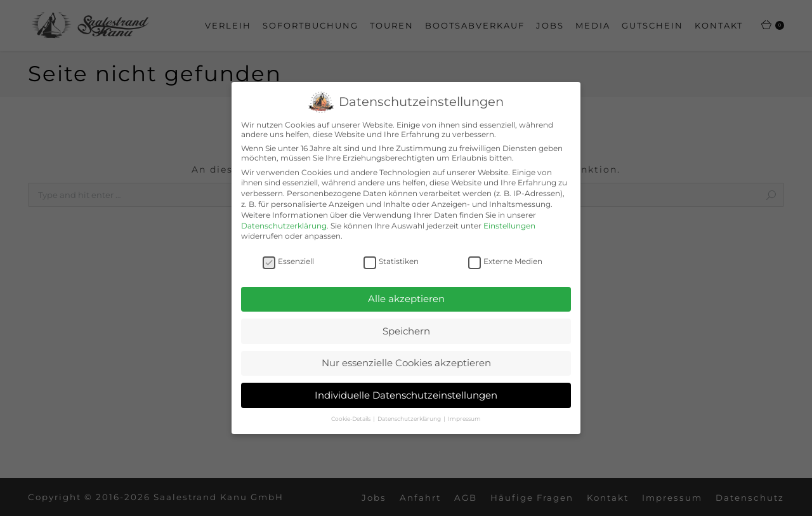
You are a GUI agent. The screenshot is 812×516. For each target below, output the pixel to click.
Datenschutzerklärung (284, 226)
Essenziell (288, 261)
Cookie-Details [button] (351, 419)
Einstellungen (509, 226)
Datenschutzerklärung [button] (410, 419)
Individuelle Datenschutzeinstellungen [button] (406, 395)
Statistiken (391, 261)
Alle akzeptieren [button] (406, 299)
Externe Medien (505, 261)
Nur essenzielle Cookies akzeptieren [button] (406, 363)
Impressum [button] (464, 419)
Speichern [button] (406, 330)
